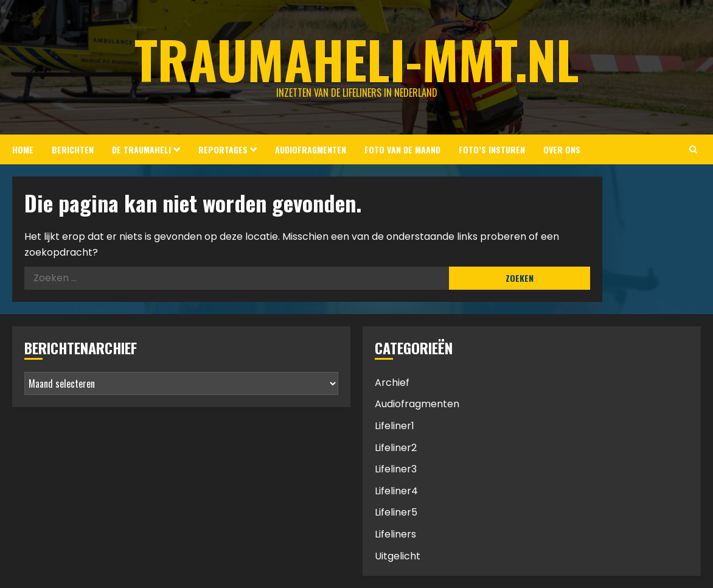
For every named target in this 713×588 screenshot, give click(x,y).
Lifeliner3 (396, 469)
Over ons (562, 149)
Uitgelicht (398, 556)
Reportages (223, 149)
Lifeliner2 (396, 448)
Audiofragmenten (311, 149)
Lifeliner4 (396, 491)
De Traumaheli (141, 149)
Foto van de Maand (402, 149)
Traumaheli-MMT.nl (357, 59)
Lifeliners (395, 534)
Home (23, 149)
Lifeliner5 (396, 512)
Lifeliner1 (395, 426)
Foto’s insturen (492, 149)
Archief (392, 383)
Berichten (73, 149)
